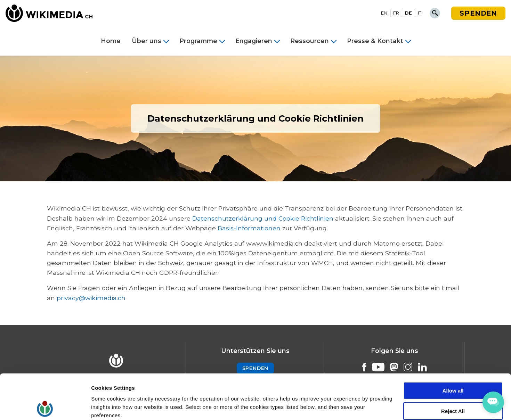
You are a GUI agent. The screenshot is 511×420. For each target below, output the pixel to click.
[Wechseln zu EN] (384, 13)
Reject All (453, 366)
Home (111, 41)
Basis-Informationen (249, 228)
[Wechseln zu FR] (396, 13)
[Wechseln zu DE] (409, 13)
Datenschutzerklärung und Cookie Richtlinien (263, 218)
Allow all (453, 346)
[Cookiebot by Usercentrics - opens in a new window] (45, 406)
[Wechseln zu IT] (420, 13)
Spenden (478, 13)
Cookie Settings (111, 406)
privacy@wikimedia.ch (91, 298)
